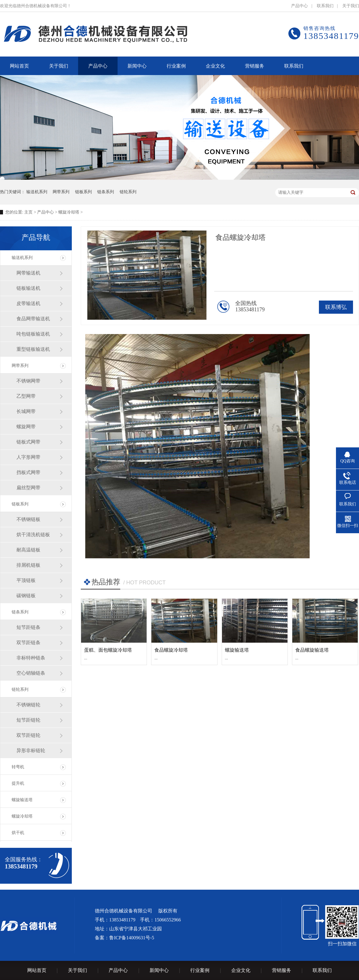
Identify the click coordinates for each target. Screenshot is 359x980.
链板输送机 (28, 288)
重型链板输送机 (33, 349)
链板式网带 (28, 442)
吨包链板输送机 (33, 334)
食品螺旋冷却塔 (171, 650)
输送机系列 (37, 192)
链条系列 (106, 192)
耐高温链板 (28, 550)
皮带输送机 (28, 303)
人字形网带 (28, 457)
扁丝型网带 (28, 488)
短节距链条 (28, 627)
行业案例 (200, 970)
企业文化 (241, 970)
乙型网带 (26, 396)
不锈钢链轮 (28, 705)
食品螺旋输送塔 (312, 650)
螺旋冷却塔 (69, 212)
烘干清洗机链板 (33, 535)
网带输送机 (28, 273)
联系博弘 (336, 307)
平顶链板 (26, 580)
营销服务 (282, 970)
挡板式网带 (28, 472)
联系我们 (325, 6)
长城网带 (26, 411)
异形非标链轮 (31, 750)
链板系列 (83, 192)
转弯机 (18, 767)
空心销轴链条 (31, 673)
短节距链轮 (28, 720)
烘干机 (18, 833)
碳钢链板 (26, 596)
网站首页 (37, 970)
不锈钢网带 (28, 381)
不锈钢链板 (28, 519)
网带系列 (61, 192)
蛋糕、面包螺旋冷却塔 (108, 650)
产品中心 (299, 6)
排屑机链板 (28, 565)
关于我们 (351, 6)
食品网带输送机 (33, 319)
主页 (28, 212)
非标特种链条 (31, 658)
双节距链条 (28, 643)
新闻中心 (159, 970)
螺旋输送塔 (22, 800)
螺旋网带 (26, 427)
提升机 (18, 783)
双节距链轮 (28, 735)
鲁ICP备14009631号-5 (132, 938)
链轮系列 (128, 192)
